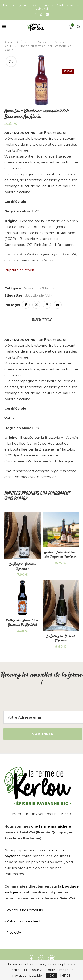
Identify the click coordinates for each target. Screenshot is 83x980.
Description (41, 320)
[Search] (79, 27)
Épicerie (27, 42)
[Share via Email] (58, 305)
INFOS (65, 976)
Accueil (10, 42)
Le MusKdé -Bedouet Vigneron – (22, 566)
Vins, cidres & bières (52, 42)
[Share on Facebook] (26, 305)
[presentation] (41, 703)
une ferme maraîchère (51, 826)
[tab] (41, 320)
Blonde (38, 295)
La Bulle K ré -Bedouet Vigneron (61, 639)
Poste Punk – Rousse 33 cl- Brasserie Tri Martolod (22, 623)
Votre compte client (24, 921)
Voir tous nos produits (25, 910)
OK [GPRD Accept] (51, 976)
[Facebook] (35, 14)
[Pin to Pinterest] (47, 305)
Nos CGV (14, 932)
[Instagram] (41, 14)
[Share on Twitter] (36, 305)
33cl (28, 295)
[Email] (47, 14)
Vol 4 (49, 295)
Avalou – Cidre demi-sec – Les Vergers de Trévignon (61, 555)
